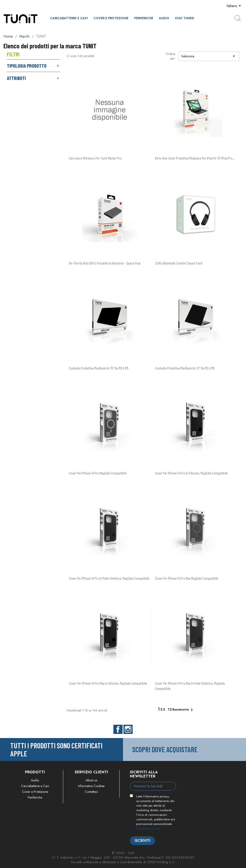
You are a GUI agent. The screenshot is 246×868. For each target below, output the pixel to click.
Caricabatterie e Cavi (69, 18)
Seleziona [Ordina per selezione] (209, 56)
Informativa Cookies (91, 786)
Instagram (128, 729)
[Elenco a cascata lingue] (235, 6)
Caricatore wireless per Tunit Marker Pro (95, 158)
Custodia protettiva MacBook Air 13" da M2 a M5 (185, 368)
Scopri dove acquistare (165, 749)
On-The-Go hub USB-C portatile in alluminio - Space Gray (105, 263)
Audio (164, 18)
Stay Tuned (185, 18)
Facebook (118, 729)
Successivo (183, 710)
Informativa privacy (148, 828)
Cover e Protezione (111, 18)
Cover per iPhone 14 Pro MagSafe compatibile (98, 473)
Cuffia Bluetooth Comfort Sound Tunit (179, 263)
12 (170, 709)
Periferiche (144, 18)
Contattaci (91, 792)
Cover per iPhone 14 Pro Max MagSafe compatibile (187, 578)
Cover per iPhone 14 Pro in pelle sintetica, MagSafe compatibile (109, 578)
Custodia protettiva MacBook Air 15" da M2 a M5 (99, 368)
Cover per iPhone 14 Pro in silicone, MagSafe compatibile (191, 473)
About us (91, 780)
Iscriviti (142, 841)
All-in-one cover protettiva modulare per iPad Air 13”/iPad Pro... (195, 158)
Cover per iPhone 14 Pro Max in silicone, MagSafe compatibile (108, 683)
